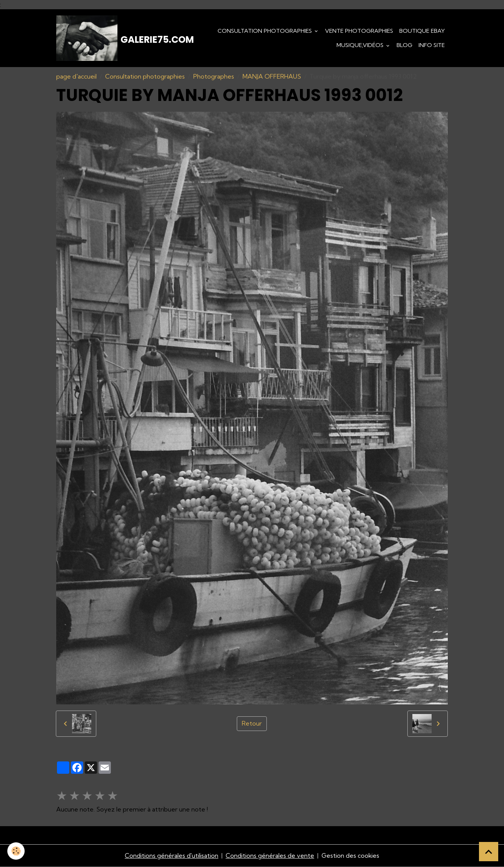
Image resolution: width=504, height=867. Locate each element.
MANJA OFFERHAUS (272, 77)
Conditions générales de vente (270, 856)
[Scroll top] (489, 852)
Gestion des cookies (351, 856)
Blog (404, 45)
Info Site (432, 45)
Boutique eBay (422, 31)
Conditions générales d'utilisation (171, 856)
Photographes (214, 77)
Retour (252, 724)
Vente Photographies (359, 31)
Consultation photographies (265, 31)
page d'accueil (76, 77)
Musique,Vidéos (361, 45)
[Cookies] (16, 851)
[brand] (111, 39)
